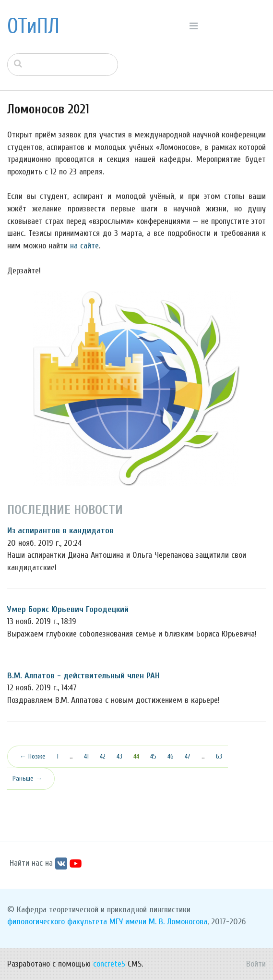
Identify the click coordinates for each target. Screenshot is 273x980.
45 (153, 756)
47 (188, 756)
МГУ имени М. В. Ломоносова (158, 922)
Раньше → (27, 778)
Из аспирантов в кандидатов (60, 531)
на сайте (84, 246)
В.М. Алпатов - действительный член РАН (83, 676)
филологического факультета (57, 922)
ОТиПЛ (33, 26)
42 (103, 756)
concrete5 (109, 964)
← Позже (33, 756)
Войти (256, 964)
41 (86, 756)
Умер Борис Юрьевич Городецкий (68, 609)
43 (119, 756)
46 (171, 756)
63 (219, 756)
